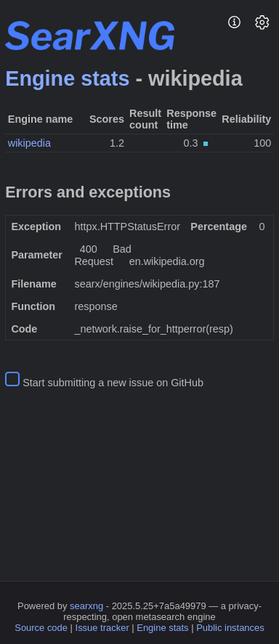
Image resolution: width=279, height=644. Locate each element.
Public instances (230, 628)
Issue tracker (102, 628)
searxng (86, 606)
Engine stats (67, 78)
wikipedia (29, 143)
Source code (41, 628)
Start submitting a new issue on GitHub (113, 383)
